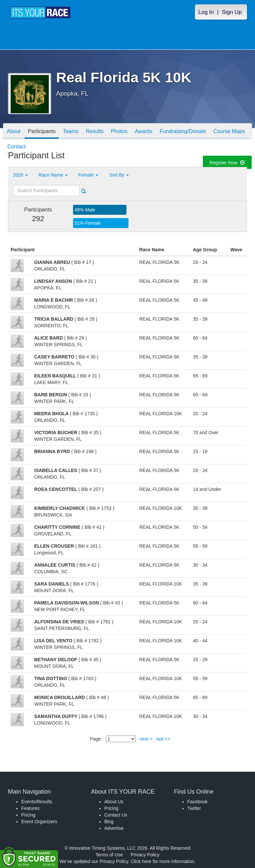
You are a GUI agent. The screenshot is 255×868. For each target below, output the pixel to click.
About (14, 132)
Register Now (227, 163)
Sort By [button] (119, 175)
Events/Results (37, 802)
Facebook (197, 802)
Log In (206, 12)
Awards (144, 132)
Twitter (194, 808)
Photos (119, 132)
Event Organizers (39, 822)
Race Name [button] (53, 175)
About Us (114, 802)
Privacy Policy (145, 855)
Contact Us (116, 815)
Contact (16, 147)
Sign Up (232, 12)
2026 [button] (20, 175)
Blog (109, 822)
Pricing (28, 815)
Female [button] (88, 175)
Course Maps (229, 132)
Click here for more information (163, 861)
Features (30, 808)
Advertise (114, 828)
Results (95, 132)
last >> (163, 739)
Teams (71, 132)
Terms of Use (109, 855)
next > (146, 739)
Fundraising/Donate (183, 132)
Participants (42, 132)
